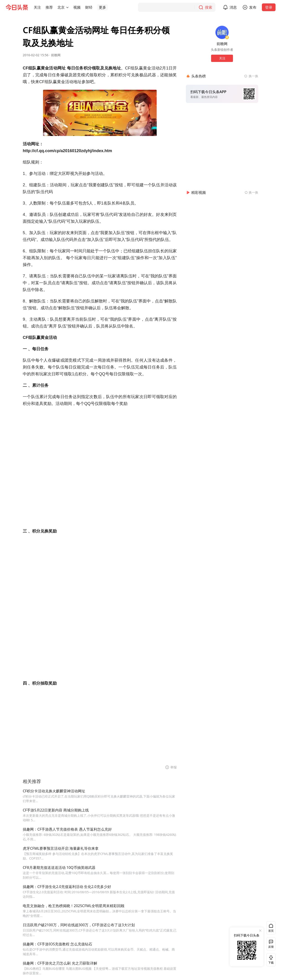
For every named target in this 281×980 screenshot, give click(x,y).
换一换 (253, 76)
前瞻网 (56, 55)
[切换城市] (67, 7)
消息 (236, 7)
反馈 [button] (271, 947)
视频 (77, 7)
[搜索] (179, 7)
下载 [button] (270, 960)
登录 (271, 7)
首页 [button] (271, 931)
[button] (37, 7)
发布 (255, 7)
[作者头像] (222, 32)
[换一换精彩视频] (251, 192)
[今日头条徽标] (17, 7)
